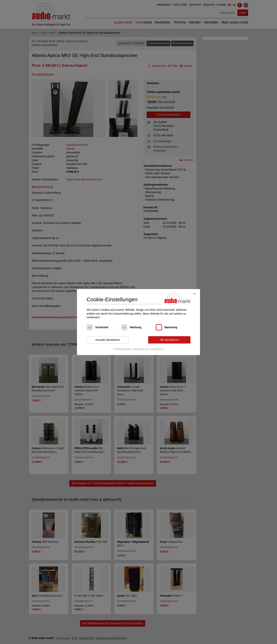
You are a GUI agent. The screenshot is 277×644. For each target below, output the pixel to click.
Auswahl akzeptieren (108, 340)
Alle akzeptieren (169, 340)
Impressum (157, 349)
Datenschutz (141, 349)
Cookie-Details (122, 349)
